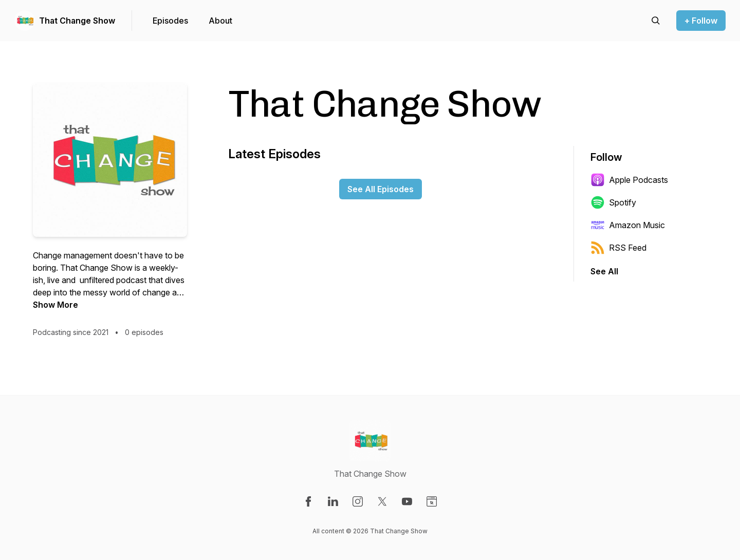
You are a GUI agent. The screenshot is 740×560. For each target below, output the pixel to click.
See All (604, 271)
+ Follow (701, 21)
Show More (55, 305)
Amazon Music (628, 225)
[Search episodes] (656, 21)
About (220, 21)
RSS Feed (618, 248)
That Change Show (77, 21)
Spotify (613, 202)
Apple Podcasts (629, 180)
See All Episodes (381, 189)
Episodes (170, 21)
